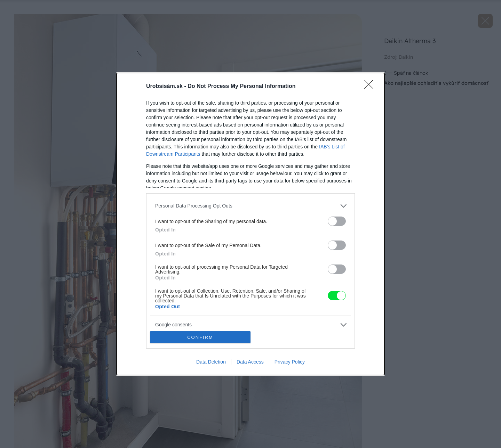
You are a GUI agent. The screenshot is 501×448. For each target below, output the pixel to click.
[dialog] (250, 224)
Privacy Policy (290, 362)
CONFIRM (200, 337)
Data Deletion (211, 362)
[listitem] (250, 206)
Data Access (250, 362)
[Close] (371, 87)
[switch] (337, 221)
